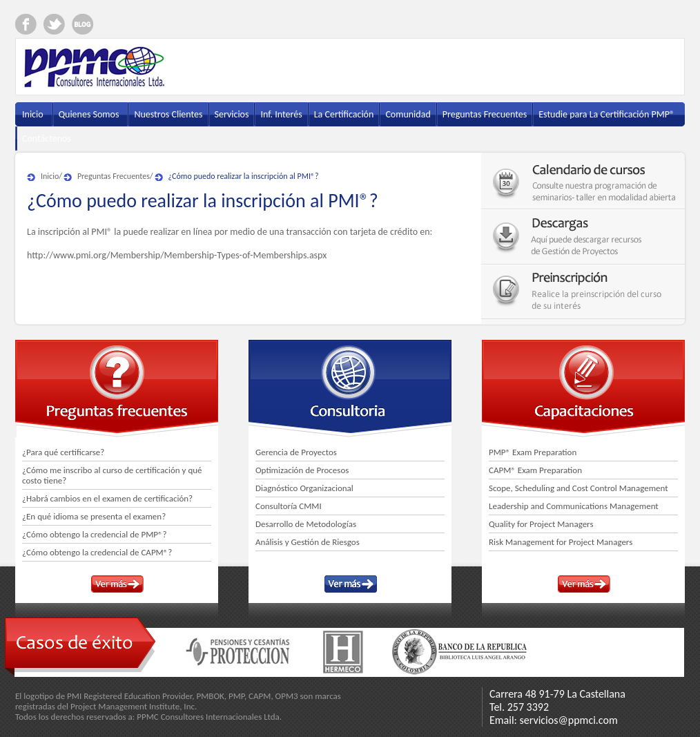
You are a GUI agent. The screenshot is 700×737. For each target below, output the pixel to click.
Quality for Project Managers (541, 524)
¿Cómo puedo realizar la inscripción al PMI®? (244, 176)
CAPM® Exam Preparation (535, 470)
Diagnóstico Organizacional (304, 488)
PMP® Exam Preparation (533, 452)
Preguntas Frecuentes (114, 176)
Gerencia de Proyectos (296, 452)
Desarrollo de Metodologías (306, 524)
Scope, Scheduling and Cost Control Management (579, 488)
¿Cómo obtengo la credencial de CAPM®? (97, 552)
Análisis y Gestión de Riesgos (308, 542)
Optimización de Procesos (302, 470)
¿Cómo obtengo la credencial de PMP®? (95, 534)
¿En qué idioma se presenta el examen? (94, 516)
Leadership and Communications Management (574, 506)
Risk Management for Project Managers (561, 542)
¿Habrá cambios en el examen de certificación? (107, 498)
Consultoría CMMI (289, 506)
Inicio (50, 176)
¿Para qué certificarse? (63, 452)
